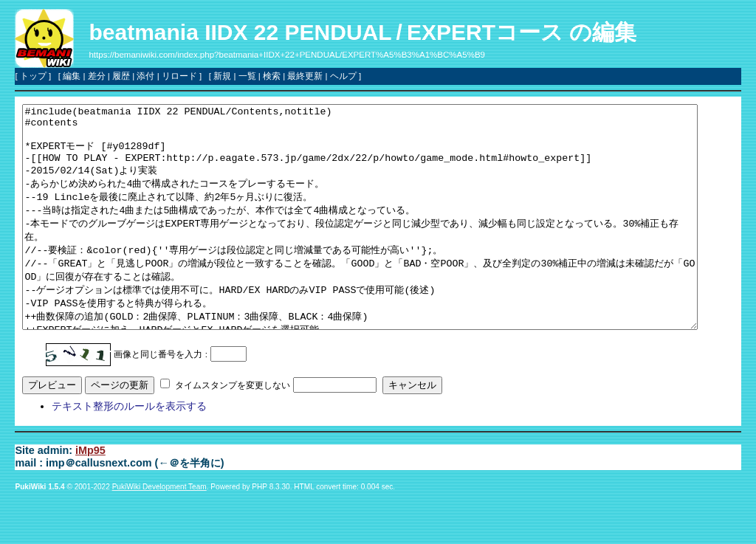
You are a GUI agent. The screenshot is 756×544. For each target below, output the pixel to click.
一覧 (247, 76)
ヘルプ (343, 76)
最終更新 (305, 76)
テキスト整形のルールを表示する (129, 450)
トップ (33, 76)
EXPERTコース (485, 32)
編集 (72, 76)
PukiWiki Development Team (159, 531)
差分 (97, 76)
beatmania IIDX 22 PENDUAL (240, 32)
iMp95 (90, 495)
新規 (222, 76)
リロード (179, 76)
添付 (145, 76)
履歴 (121, 76)
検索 (272, 76)
